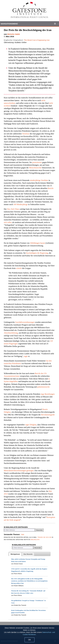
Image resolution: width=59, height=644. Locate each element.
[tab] (15, 554)
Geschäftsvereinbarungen (25, 322)
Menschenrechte (35, 168)
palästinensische (43, 387)
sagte (26, 356)
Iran (23, 534)
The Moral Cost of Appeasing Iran (37, 40)
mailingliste (35, 539)
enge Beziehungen (48, 394)
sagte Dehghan (31, 425)
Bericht (51, 188)
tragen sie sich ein (45, 537)
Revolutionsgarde (48, 415)
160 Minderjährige (21, 204)
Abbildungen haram (37, 243)
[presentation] (15, 554)
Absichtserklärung (11, 333)
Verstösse (26, 134)
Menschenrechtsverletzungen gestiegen (19, 471)
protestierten (37, 162)
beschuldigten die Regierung (37, 253)
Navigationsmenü (9, 24)
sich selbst (8, 222)
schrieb (19, 268)
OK (29, 640)
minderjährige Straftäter (39, 180)
